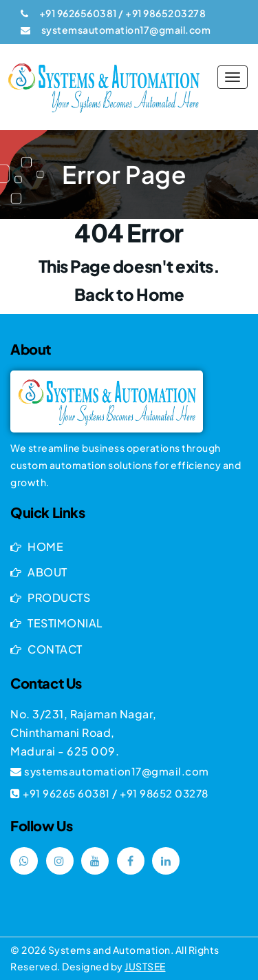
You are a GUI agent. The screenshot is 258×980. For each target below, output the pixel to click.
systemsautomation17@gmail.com (117, 771)
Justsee (145, 966)
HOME (37, 546)
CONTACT (46, 649)
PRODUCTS (50, 597)
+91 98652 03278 (164, 793)
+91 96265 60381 (66, 793)
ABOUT (39, 572)
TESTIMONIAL (57, 623)
